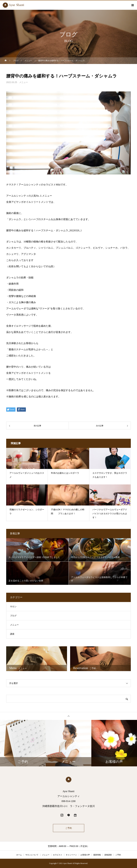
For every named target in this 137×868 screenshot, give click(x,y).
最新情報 (97, 855)
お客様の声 (85, 855)
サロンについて (32, 855)
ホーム (19, 855)
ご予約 (69, 828)
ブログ (13, 616)
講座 (12, 634)
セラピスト (58, 855)
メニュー (24, 82)
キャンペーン (71, 855)
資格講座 (108, 855)
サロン (13, 607)
